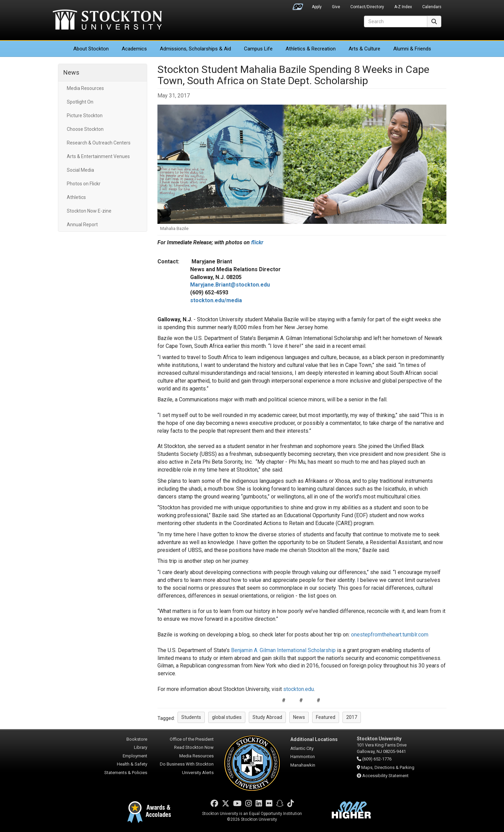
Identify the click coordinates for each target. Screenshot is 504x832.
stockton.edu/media (216, 300)
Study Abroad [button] (267, 717)
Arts (364, 49)
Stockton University (107, 20)
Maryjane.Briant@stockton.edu (230, 285)
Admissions (195, 49)
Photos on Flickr (84, 184)
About (91, 49)
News (71, 72)
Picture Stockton (85, 115)
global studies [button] (227, 717)
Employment (135, 756)
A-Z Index (403, 7)
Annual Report (82, 225)
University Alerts (198, 773)
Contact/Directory (367, 7)
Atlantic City (302, 748)
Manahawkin (303, 765)
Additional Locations (314, 739)
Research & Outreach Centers (99, 143)
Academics (134, 49)
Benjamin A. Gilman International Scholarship (284, 650)
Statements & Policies (126, 773)
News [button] (299, 717)
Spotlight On (80, 102)
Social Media (80, 170)
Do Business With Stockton (187, 764)
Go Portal (298, 5)
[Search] (396, 21)
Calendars (432, 7)
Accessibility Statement (385, 776)
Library (141, 747)
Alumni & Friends (412, 49)
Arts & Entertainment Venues (98, 156)
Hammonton (303, 757)
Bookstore (137, 739)
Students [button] (191, 717)
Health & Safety (132, 764)
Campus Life (258, 49)
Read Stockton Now (194, 747)
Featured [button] (326, 717)
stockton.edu (299, 689)
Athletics (311, 49)
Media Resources (85, 88)
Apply (317, 7)
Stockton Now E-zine (89, 211)
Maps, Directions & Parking (388, 767)
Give (336, 7)
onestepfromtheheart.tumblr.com (390, 635)
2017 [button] (352, 717)
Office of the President (192, 739)
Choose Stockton (85, 129)
